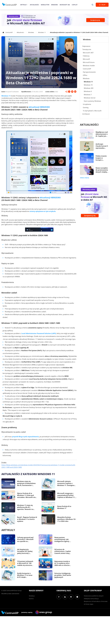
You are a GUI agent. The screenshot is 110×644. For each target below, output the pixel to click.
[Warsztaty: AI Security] (55, 20)
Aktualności (34, 5)
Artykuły (24, 5)
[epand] (27, 5)
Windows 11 (42, 32)
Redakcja (32, 596)
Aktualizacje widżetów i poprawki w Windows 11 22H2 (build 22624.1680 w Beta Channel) (79, 32)
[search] (93, 5)
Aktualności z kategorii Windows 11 (28, 474)
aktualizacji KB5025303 (39, 107)
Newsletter (45, 5)
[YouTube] (71, 597)
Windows (54, 5)
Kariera (31, 599)
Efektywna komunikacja (91, 599)
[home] (9, 4)
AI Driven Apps (89, 604)
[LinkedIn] (65, 597)
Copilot (75, 5)
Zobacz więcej (84, 178)
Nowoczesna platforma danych (94, 596)
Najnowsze (86, 46)
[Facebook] (59, 597)
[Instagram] (77, 597)
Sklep (102, 5)
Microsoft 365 (65, 5)
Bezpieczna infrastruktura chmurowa (96, 601)
